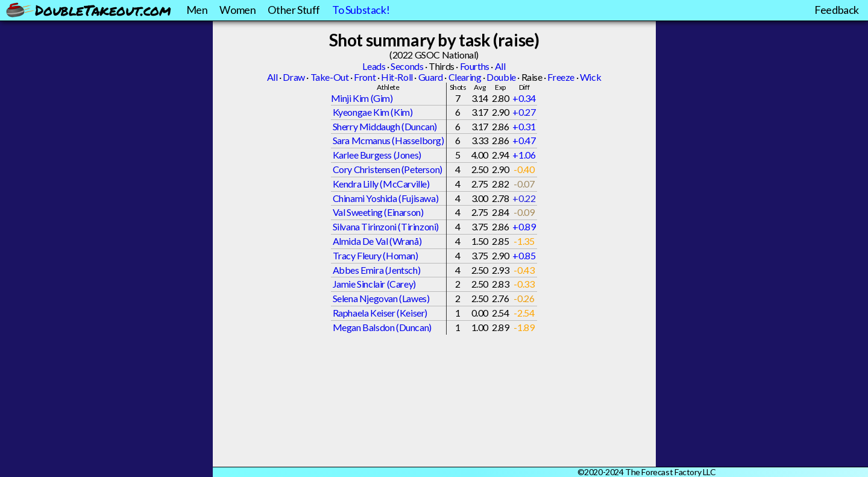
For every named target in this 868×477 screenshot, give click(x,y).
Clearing (465, 77)
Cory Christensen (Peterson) (388, 169)
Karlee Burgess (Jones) (377, 155)
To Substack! (361, 10)
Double (501, 77)
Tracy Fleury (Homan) (376, 255)
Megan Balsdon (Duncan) (382, 327)
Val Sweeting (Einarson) (378, 212)
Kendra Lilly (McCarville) (381, 184)
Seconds (407, 66)
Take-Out (330, 77)
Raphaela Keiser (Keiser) (380, 313)
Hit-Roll (397, 77)
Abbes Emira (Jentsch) (377, 270)
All (500, 66)
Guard (431, 77)
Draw (294, 77)
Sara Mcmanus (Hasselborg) (388, 140)
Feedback (837, 10)
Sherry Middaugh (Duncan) (385, 126)
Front (365, 77)
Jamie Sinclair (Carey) (374, 284)
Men (197, 10)
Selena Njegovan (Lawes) (381, 298)
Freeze (561, 77)
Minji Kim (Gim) (362, 98)
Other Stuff (294, 10)
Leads (374, 66)
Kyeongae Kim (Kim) (373, 112)
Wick (590, 77)
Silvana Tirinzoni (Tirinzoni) (386, 226)
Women (237, 10)
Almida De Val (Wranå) (377, 241)
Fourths (475, 66)
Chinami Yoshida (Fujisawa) (386, 198)
